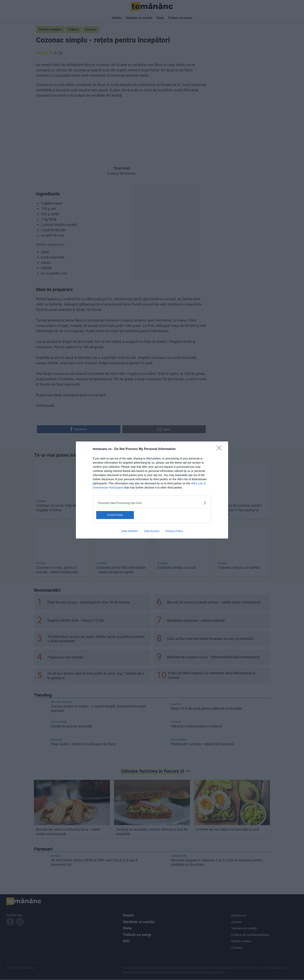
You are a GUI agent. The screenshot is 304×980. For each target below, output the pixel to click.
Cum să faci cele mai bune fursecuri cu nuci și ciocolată (210, 639)
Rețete (117, 18)
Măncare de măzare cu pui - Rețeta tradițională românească (213, 658)
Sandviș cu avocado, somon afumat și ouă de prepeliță (152, 832)
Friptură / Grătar (61, 703)
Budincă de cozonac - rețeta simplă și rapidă (179, 508)
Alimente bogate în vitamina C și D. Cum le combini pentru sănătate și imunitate (217, 863)
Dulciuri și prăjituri (51, 30)
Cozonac (94, 30)
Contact (237, 948)
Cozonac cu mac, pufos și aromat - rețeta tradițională (57, 570)
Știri (126, 942)
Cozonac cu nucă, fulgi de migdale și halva (56, 508)
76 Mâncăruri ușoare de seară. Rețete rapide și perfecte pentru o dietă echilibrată (96, 639)
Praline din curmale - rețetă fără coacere (202, 745)
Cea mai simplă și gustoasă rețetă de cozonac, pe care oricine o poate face (118, 511)
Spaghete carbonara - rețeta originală (196, 621)
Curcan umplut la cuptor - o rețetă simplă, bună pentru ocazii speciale (98, 709)
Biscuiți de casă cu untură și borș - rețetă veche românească (214, 603)
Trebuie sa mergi (137, 935)
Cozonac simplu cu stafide (239, 568)
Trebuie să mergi (180, 18)
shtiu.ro (56, 856)
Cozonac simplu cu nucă (177, 568)
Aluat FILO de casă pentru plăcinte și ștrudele (206, 709)
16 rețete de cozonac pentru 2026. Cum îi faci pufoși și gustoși (240, 511)
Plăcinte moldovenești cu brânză (196, 727)
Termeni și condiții (244, 929)
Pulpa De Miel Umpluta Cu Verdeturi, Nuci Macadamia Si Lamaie (212, 676)
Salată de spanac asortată (71, 727)
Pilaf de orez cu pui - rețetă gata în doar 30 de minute (89, 603)
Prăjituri (76, 30)
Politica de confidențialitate (250, 935)
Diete (160, 18)
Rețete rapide (59, 723)
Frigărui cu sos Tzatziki (65, 658)
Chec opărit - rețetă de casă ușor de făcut (83, 745)
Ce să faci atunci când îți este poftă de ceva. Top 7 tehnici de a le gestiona (96, 676)
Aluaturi (176, 705)
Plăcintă (176, 723)
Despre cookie (241, 942)
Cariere (236, 922)
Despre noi (239, 916)
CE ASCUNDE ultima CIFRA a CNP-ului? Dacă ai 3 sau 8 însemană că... (94, 863)
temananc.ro (178, 856)
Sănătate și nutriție (139, 18)
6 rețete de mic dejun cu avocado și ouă (227, 830)
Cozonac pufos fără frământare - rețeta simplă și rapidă (121, 570)
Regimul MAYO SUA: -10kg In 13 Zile (76, 621)
